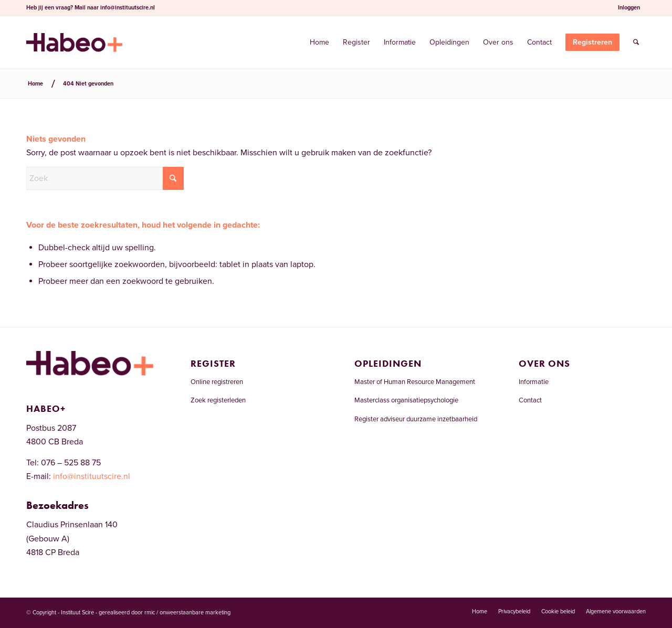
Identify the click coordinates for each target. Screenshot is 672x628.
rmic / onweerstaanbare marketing (187, 613)
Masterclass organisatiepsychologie (406, 400)
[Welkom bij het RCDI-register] (74, 42)
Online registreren (217, 382)
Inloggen (629, 8)
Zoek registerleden (218, 400)
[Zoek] (636, 42)
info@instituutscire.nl (128, 8)
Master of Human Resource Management (415, 382)
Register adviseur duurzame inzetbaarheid (416, 419)
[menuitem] (629, 8)
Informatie (534, 382)
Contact (530, 400)
